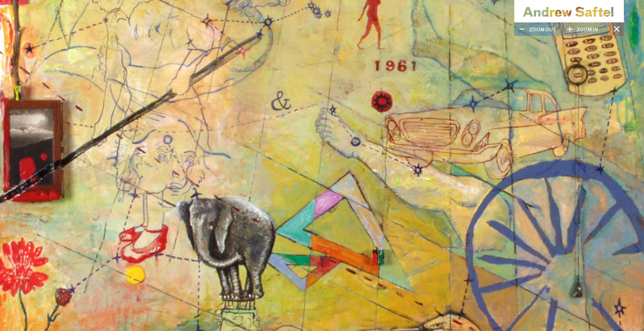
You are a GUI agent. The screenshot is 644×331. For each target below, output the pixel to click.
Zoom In (587, 30)
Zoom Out (543, 30)
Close (616, 29)
